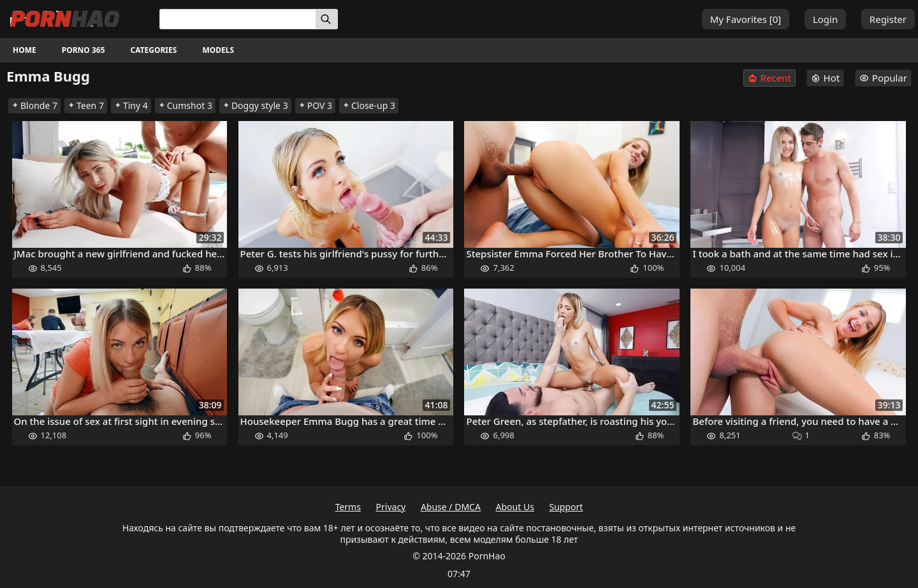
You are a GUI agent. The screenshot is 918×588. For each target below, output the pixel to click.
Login (825, 19)
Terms (348, 507)
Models (218, 50)
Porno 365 (84, 50)
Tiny (131, 105)
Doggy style (255, 105)
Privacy (391, 507)
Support (566, 507)
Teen (86, 105)
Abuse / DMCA (451, 507)
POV (315, 105)
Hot (826, 78)
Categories (154, 50)
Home (25, 50)
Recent (769, 78)
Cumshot (185, 105)
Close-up (369, 105)
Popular (883, 78)
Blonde (34, 105)
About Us (515, 507)
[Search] (327, 19)
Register (888, 19)
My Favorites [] (746, 19)
